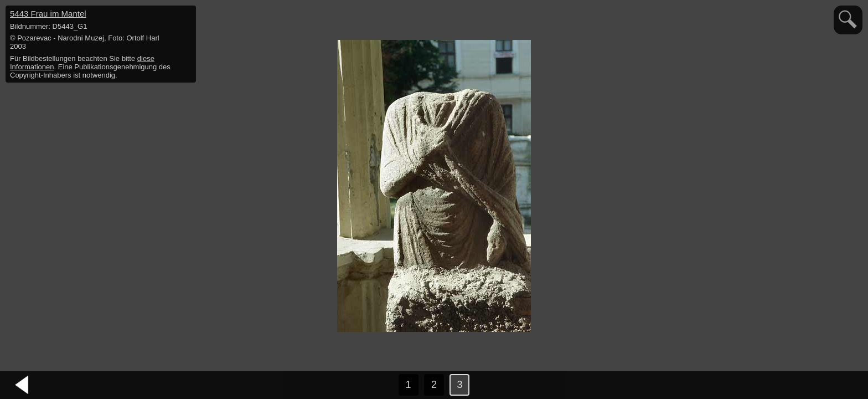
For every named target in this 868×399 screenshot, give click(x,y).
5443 (48, 14)
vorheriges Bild (22, 385)
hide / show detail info (186, 16)
